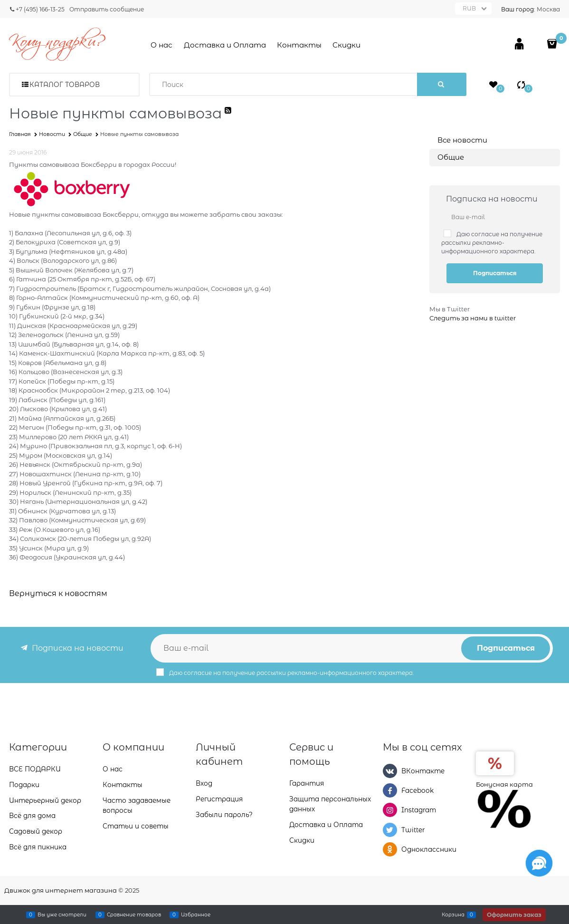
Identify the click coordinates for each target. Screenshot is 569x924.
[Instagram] (390, 810)
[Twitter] (390, 830)
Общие (451, 157)
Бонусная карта (504, 784)
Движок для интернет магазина (61, 890)
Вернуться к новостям (58, 593)
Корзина (453, 914)
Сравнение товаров (134, 914)
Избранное (196, 914)
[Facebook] (390, 790)
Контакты (299, 45)
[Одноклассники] (390, 849)
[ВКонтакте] (390, 771)
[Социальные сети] (539, 863)
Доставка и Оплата (225, 45)
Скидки (346, 45)
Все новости (462, 140)
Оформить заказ (514, 915)
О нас (161, 45)
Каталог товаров (65, 85)
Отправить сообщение (107, 9)
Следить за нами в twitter (473, 318)
